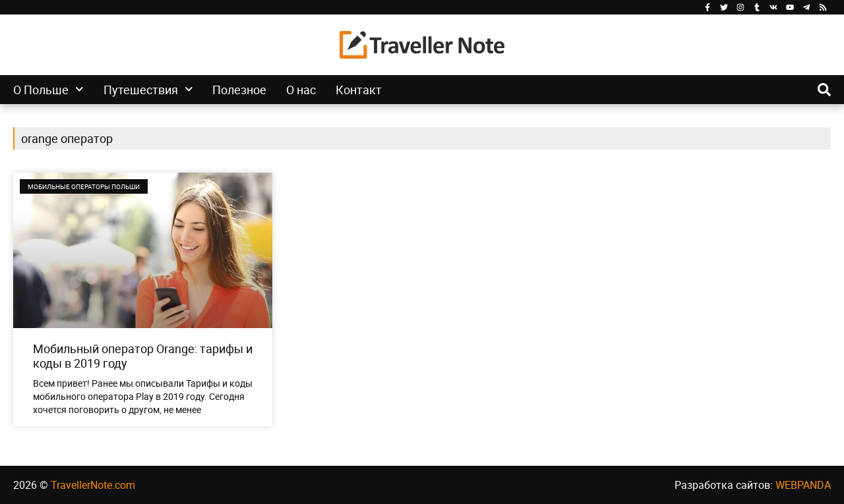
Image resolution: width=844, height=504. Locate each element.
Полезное (239, 90)
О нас (301, 90)
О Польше (48, 90)
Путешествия (148, 90)
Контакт (359, 90)
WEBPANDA (803, 485)
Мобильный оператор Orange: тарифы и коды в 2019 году (143, 356)
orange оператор (67, 138)
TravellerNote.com (93, 485)
